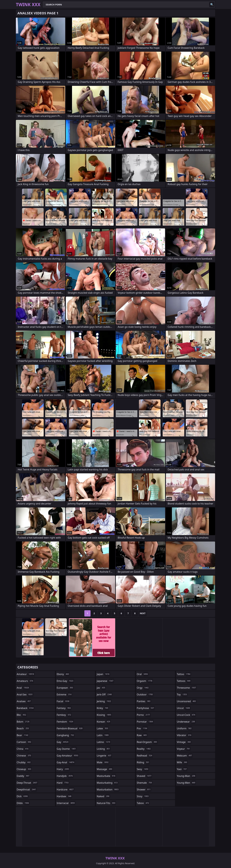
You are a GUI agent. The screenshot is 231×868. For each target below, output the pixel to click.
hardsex (64, 796)
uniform (184, 728)
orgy (143, 688)
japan (103, 674)
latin (103, 735)
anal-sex (25, 694)
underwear (186, 722)
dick (23, 796)
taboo (143, 803)
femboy (64, 715)
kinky (103, 708)
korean (104, 722)
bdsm (23, 722)
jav (101, 688)
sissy (143, 796)
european (65, 688)
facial (63, 701)
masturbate (106, 776)
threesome (187, 688)
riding (143, 762)
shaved (144, 776)
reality (144, 749)
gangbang (66, 735)
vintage (184, 742)
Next (143, 613)
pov (142, 728)
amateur (26, 674)
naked (103, 796)
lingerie (104, 756)
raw (142, 735)
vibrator (184, 735)
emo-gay (65, 681)
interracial (66, 803)
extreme (64, 694)
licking (104, 749)
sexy (143, 769)
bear (23, 735)
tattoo (184, 674)
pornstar (145, 722)
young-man (186, 776)
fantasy (64, 708)
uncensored (187, 701)
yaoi (182, 769)
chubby (24, 762)
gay (63, 742)
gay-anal (66, 762)
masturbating (107, 783)
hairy (63, 769)
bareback (25, 708)
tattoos (184, 681)
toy (182, 694)
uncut (184, 708)
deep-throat (27, 783)
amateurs (25, 681)
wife (182, 762)
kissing (104, 715)
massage (105, 769)
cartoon (24, 742)
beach (23, 728)
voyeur (184, 749)
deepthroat (27, 789)
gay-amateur (68, 756)
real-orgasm (147, 742)
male (103, 762)
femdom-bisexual (70, 728)
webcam (185, 756)
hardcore (66, 789)
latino (104, 742)
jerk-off (105, 694)
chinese (24, 756)
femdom (65, 722)
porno (144, 715)
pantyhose (146, 708)
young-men (186, 783)
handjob (65, 776)
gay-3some (67, 749)
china (23, 749)
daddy (23, 776)
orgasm (145, 681)
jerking (104, 701)
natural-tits (106, 803)
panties (144, 701)
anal (23, 688)
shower (144, 789)
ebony (63, 674)
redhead (145, 756)
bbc (22, 715)
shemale (145, 783)
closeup (24, 769)
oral (143, 674)
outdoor (145, 694)
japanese (105, 681)
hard (63, 783)
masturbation (108, 789)
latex (103, 728)
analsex (24, 701)
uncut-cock (186, 715)
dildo (23, 803)
